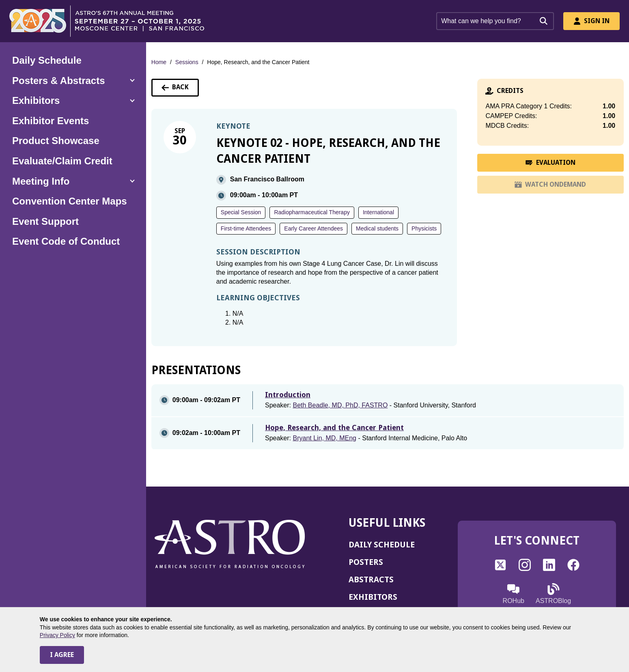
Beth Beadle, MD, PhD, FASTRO (340, 405)
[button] (73, 81)
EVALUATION (554, 165)
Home (159, 62)
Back (180, 90)
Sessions (187, 62)
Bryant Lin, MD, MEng (324, 438)
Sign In (591, 21)
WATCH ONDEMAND (550, 187)
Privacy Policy (57, 635)
